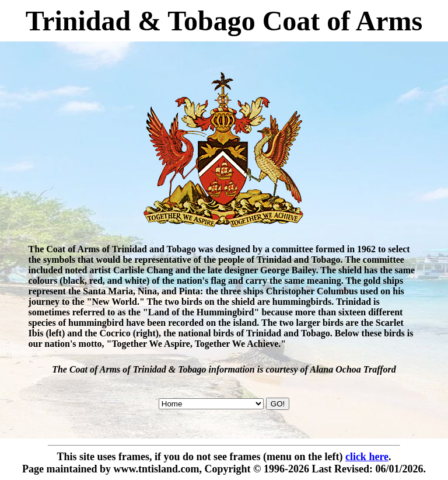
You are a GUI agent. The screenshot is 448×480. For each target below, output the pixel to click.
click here (367, 457)
